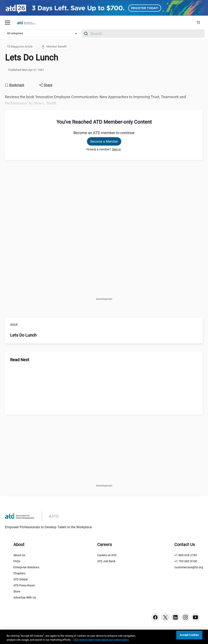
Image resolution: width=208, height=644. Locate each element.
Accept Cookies (189, 635)
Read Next (20, 360)
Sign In (116, 149)
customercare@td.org (189, 567)
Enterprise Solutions (26, 567)
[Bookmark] (14, 85)
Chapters (19, 573)
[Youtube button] (195, 617)
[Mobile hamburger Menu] (8, 23)
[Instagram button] (185, 617)
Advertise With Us (25, 597)
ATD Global (20, 579)
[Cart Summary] (200, 23)
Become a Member (104, 142)
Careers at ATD (107, 555)
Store (17, 591)
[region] (104, 637)
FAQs (17, 561)
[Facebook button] (155, 617)
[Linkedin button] (175, 617)
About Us (19, 555)
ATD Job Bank (106, 561)
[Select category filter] (42, 34)
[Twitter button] (165, 617)
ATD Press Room (24, 585)
